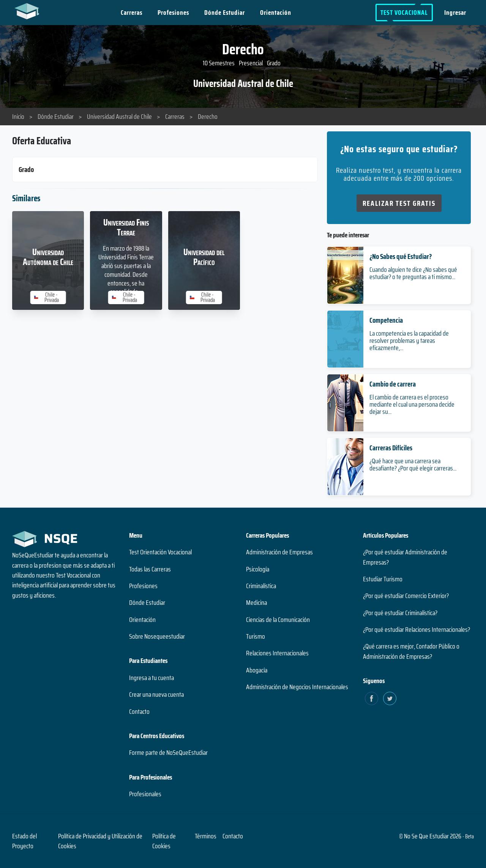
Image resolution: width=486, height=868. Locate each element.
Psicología (258, 569)
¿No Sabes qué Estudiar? (401, 256)
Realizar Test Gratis (399, 203)
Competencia (386, 320)
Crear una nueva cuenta (156, 694)
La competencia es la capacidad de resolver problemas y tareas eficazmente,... (409, 341)
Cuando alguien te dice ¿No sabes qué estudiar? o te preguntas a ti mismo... (413, 273)
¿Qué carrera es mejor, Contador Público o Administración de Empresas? (411, 651)
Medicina (256, 603)
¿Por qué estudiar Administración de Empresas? (405, 557)
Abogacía (257, 670)
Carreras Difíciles (391, 448)
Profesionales (145, 794)
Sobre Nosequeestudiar (157, 636)
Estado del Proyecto (24, 841)
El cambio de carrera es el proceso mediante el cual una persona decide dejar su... (412, 404)
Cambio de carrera (393, 384)
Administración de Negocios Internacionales (297, 687)
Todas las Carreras (150, 569)
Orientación (276, 13)
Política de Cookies (164, 841)
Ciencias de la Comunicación (278, 620)
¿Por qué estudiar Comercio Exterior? (406, 596)
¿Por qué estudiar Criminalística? (400, 613)
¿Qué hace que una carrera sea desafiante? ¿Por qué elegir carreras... (413, 465)
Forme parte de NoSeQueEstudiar (168, 753)
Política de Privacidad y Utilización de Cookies (100, 841)
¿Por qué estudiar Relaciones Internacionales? (417, 630)
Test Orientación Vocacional (160, 552)
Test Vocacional (404, 13)
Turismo (256, 636)
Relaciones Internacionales (277, 653)
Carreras (132, 13)
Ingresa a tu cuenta (151, 678)
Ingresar (455, 13)
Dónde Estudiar (225, 13)
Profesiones (174, 13)
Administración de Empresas (279, 552)
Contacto (139, 712)
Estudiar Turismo (383, 579)
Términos (206, 836)
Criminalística (261, 586)
